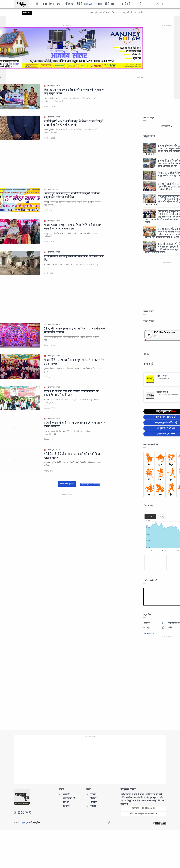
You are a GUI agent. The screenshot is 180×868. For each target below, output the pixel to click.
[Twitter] (23, 812)
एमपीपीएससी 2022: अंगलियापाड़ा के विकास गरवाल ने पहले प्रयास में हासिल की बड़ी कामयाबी (73, 123)
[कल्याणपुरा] (154, 628)
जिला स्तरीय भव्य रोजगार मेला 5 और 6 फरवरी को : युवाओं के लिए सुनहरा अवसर (74, 92)
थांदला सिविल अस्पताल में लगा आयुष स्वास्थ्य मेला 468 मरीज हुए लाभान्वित (74, 362)
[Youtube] (26, 812)
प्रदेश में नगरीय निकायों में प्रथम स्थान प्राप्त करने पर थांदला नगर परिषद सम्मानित (75, 425)
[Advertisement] (166, 679)
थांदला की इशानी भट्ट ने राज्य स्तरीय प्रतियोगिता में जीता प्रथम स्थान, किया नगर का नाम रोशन (74, 227)
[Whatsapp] (30, 812)
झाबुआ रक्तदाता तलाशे (166, 434)
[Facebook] (15, 812)
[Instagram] (19, 812)
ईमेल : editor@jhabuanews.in (143, 814)
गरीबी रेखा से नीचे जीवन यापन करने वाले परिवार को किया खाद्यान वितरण (72, 456)
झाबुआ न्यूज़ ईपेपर (166, 411)
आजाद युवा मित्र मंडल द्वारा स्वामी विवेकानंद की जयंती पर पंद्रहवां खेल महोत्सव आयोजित (72, 196)
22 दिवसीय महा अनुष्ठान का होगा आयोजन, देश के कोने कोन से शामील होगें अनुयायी (75, 331)
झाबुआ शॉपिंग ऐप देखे (166, 428)
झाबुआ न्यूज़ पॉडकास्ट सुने (166, 417)
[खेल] (57, 189)
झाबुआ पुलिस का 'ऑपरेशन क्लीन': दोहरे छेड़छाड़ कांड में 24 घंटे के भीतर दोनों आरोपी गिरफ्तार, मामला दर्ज (135, 13)
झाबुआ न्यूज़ (25, 823)
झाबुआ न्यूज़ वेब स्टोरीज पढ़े (166, 423)
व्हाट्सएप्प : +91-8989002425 (143, 808)
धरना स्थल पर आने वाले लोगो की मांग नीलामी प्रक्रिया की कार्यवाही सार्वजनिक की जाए (71, 393)
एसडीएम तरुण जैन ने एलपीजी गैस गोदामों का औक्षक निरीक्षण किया (74, 258)
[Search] (162, 4)
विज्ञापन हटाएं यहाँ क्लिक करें (90, 484)
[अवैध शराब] (154, 623)
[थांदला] (58, 86)
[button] (157, 4)
